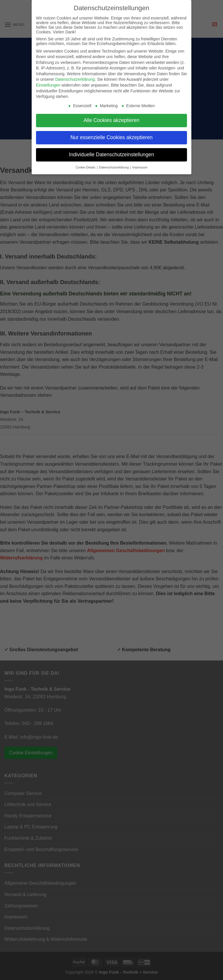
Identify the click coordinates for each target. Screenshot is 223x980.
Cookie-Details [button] (86, 167)
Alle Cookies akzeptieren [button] (112, 120)
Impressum (140, 167)
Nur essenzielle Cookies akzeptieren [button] (111, 137)
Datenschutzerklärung (75, 79)
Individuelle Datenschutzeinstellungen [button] (112, 155)
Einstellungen (48, 85)
